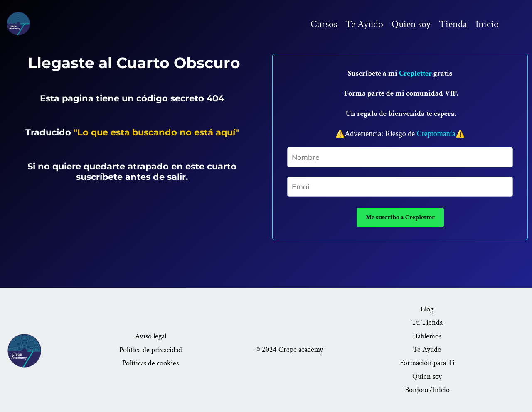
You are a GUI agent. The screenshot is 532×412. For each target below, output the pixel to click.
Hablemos (427, 336)
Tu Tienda (427, 322)
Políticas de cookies (150, 363)
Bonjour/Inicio (427, 390)
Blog (427, 309)
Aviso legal (151, 336)
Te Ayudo (364, 24)
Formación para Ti (427, 363)
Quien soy (411, 24)
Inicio (487, 24)
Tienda (453, 24)
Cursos (324, 24)
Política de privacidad (151, 350)
